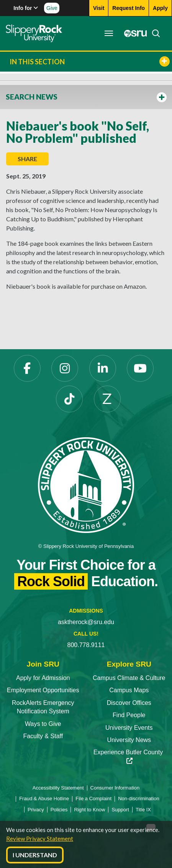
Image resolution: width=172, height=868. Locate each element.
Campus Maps (129, 690)
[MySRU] (133, 33)
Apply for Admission (43, 678)
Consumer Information (115, 788)
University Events (129, 728)
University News (129, 740)
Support (120, 810)
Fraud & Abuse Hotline (44, 799)
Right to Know (89, 810)
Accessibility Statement (58, 788)
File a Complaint (93, 799)
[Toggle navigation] (109, 33)
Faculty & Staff (43, 736)
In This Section (90, 61)
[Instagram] (65, 368)
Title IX (143, 810)
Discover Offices (129, 703)
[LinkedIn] (103, 368)
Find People (129, 715)
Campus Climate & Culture (129, 678)
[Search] (154, 33)
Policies (59, 810)
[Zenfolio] (107, 399)
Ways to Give (43, 724)
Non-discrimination (139, 799)
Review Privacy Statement (40, 839)
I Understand (35, 855)
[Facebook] (27, 368)
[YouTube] (140, 368)
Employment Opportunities (43, 690)
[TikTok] (69, 399)
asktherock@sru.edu (86, 622)
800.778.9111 (86, 645)
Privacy (36, 810)
